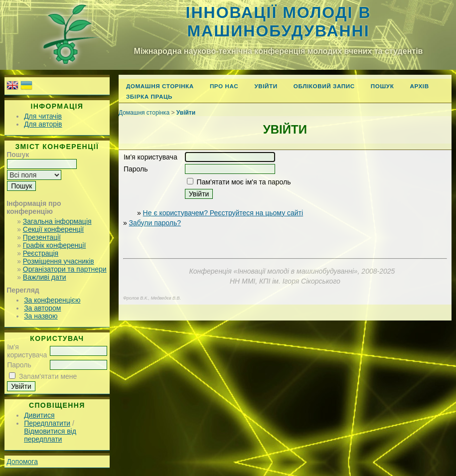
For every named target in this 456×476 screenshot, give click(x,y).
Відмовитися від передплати (50, 435)
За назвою (41, 316)
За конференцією (52, 300)
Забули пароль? (155, 223)
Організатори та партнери (65, 269)
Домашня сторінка (160, 86)
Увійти (266, 86)
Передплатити (47, 423)
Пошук (382, 86)
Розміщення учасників (59, 261)
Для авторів (43, 124)
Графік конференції (54, 245)
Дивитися (39, 415)
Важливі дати (45, 277)
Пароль (19, 365)
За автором (42, 308)
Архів (419, 86)
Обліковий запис (324, 86)
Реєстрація (41, 253)
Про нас (224, 86)
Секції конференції (53, 229)
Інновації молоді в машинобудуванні (279, 22)
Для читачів (43, 116)
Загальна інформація (57, 221)
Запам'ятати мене (48, 376)
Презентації (42, 237)
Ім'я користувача (27, 351)
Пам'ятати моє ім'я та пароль (244, 182)
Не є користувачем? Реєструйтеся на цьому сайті (223, 213)
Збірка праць (149, 96)
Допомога (22, 462)
